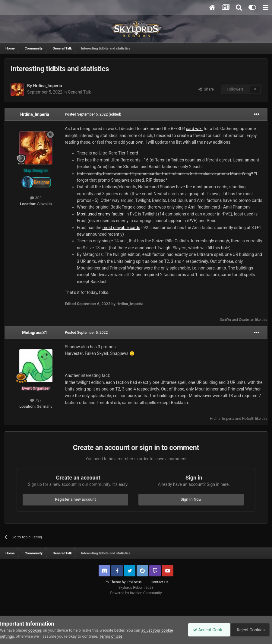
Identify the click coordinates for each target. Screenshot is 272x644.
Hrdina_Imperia (47, 86)
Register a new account (75, 499)
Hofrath (248, 419)
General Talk (79, 92)
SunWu (226, 320)
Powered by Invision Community (136, 593)
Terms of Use (111, 636)
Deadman (247, 320)
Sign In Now (191, 499)
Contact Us (160, 582)
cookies (35, 630)
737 (36, 400)
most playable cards (121, 228)
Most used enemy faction (101, 214)
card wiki (194, 129)
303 (36, 198)
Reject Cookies (251, 630)
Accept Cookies (206, 630)
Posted (86, 114)
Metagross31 (35, 333)
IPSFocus (134, 582)
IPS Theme (112, 582)
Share (206, 89)
